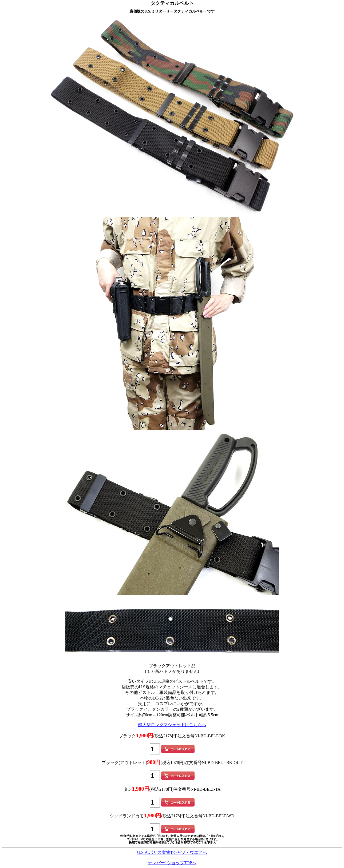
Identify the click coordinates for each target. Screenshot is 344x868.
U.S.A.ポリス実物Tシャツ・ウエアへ (172, 852)
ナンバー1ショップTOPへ (172, 863)
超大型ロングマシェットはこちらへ (172, 725)
